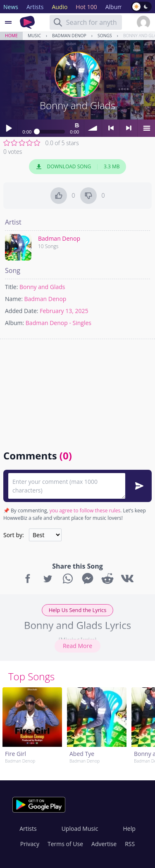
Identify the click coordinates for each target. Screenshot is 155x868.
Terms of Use (65, 844)
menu (146, 128)
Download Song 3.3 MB (78, 167)
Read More (77, 646)
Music (34, 36)
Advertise (104, 844)
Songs (105, 36)
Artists (28, 829)
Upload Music (80, 829)
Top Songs (31, 676)
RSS (130, 844)
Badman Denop (69, 36)
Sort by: (14, 535)
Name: (14, 299)
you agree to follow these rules (85, 511)
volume (93, 128)
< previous (111, 128)
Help (129, 829)
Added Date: (22, 311)
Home (11, 36)
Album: (14, 323)
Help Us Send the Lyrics (78, 610)
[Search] (58, 22)
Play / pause (9, 128)
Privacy (30, 844)
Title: (11, 287)
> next (129, 128)
